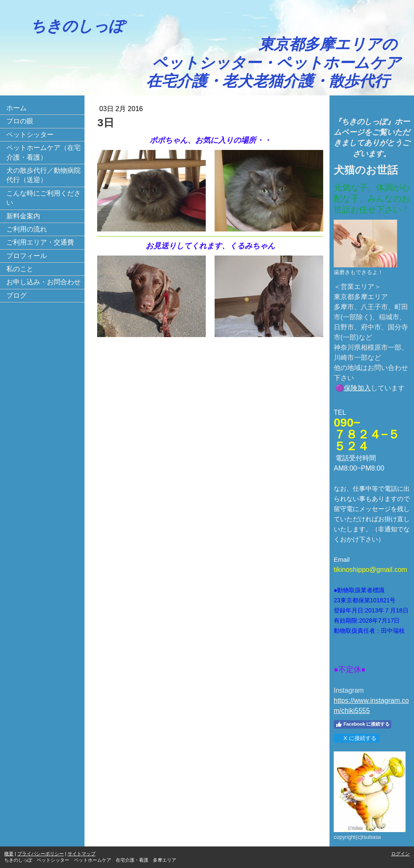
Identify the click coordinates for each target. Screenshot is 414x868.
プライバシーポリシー (41, 854)
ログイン (400, 854)
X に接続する (356, 738)
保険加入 (357, 388)
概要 (9, 854)
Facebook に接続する (362, 724)
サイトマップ (82, 854)
